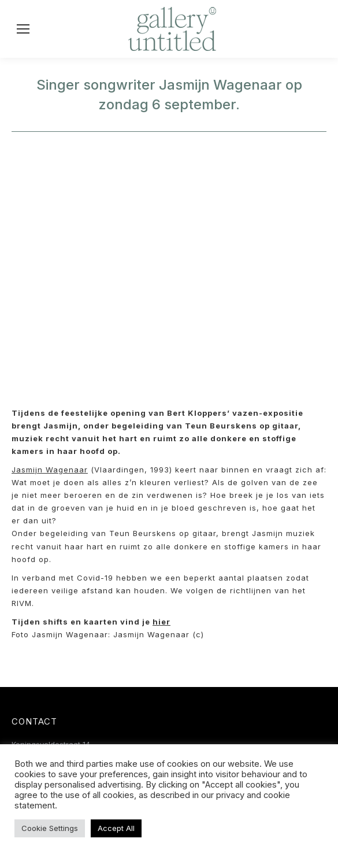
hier (161, 622)
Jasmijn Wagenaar (50, 470)
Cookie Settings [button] (50, 828)
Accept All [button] (116, 828)
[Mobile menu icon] (23, 29)
